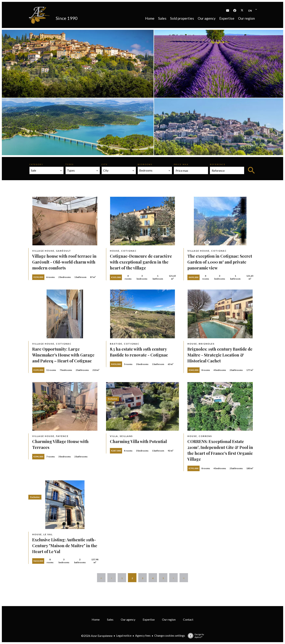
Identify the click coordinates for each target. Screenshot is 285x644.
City (105, 164)
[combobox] (46, 170)
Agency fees (143, 635)
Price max (181, 164)
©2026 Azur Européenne (97, 636)
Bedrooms (145, 164)
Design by (195, 636)
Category (36, 164)
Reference (218, 164)
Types (70, 164)
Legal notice (124, 635)
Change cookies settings (170, 635)
